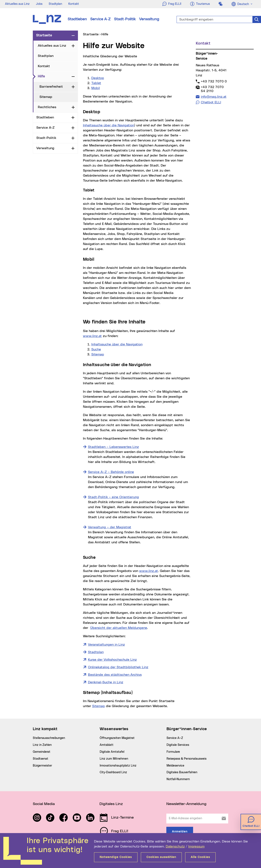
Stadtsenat (41, 759)
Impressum (196, 846)
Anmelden (180, 832)
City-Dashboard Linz (113, 772)
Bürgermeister (42, 766)
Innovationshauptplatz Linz (118, 766)
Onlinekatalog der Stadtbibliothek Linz (118, 667)
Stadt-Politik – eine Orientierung (113, 497)
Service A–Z (175, 738)
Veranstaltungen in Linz (106, 644)
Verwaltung (149, 19)
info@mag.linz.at (214, 97)
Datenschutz (175, 846)
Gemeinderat (42, 752)
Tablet (96, 83)
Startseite (44, 35)
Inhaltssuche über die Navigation (109, 125)
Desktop (98, 78)
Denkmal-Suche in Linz (106, 682)
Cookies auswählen (161, 857)
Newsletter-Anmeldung (186, 804)
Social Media (44, 804)
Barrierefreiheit (51, 87)
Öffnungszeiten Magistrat (117, 738)
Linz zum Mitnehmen (114, 759)
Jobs (39, 4)
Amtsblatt (107, 745)
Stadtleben (77, 19)
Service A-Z (101, 19)
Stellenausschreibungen (49, 738)
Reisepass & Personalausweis (187, 759)
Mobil (96, 88)
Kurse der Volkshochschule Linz (112, 660)
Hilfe (54, 76)
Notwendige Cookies (116, 857)
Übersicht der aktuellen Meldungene (119, 628)
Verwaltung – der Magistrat (110, 527)
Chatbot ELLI (211, 102)
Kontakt (74, 4)
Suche (96, 349)
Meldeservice (175, 766)
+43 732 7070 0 (214, 81)
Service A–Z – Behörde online (111, 472)
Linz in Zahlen (42, 745)
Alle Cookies (200, 857)
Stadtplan (55, 4)
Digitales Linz (111, 804)
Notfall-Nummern (178, 779)
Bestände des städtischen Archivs (115, 675)
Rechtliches (47, 107)
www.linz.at (92, 336)
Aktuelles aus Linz (17, 4)
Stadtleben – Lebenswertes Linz (113, 447)
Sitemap (46, 97)
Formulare (173, 752)
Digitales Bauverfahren (182, 772)
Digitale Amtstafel (112, 752)
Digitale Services (178, 745)
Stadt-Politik (125, 19)
